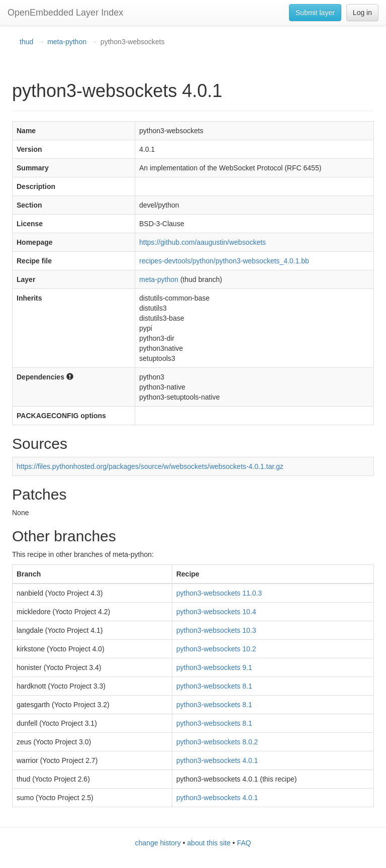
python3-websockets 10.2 (216, 649)
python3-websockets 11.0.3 (219, 593)
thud (26, 42)
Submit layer (315, 13)
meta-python (67, 42)
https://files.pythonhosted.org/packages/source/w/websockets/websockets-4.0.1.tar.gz (150, 466)
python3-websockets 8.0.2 (217, 742)
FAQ (244, 843)
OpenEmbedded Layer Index (65, 13)
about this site (209, 843)
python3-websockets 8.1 (214, 686)
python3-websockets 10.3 (216, 630)
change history (158, 843)
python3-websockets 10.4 (216, 612)
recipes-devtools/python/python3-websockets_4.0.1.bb (224, 261)
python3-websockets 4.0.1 (217, 760)
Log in (362, 13)
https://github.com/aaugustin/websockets (203, 242)
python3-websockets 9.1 (214, 667)
